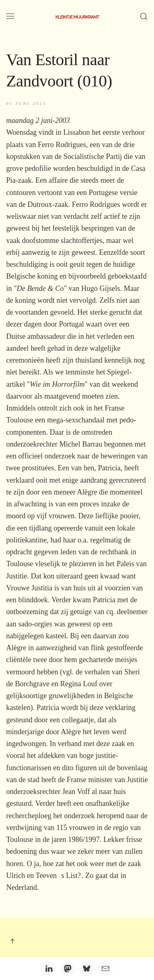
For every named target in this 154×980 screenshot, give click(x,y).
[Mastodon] (68, 969)
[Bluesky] (87, 969)
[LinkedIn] (49, 969)
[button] (10, 16)
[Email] (106, 969)
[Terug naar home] (77, 16)
